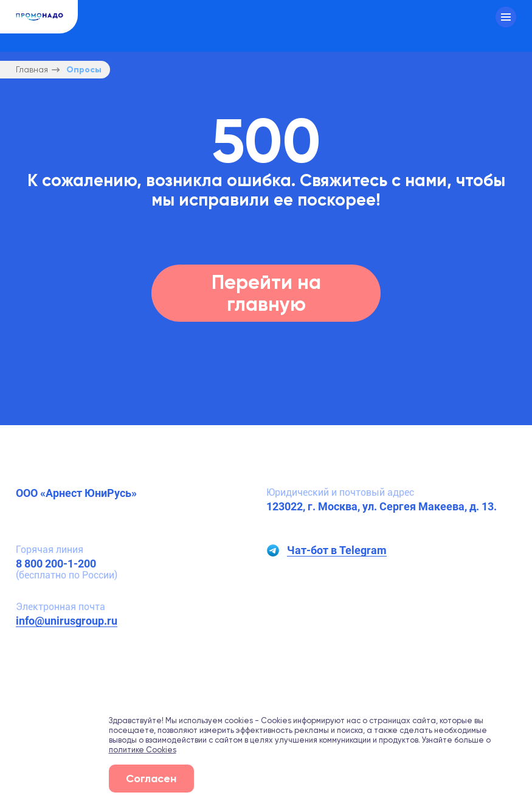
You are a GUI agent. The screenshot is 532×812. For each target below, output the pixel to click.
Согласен (151, 778)
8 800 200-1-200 (56, 564)
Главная (32, 70)
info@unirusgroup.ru (67, 621)
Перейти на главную (266, 293)
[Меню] (506, 17)
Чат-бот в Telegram (337, 550)
